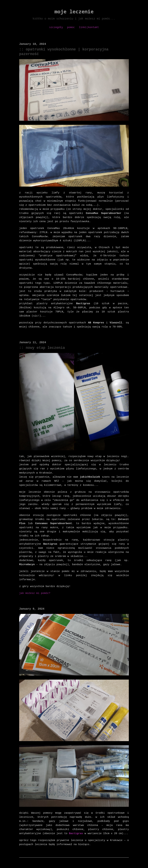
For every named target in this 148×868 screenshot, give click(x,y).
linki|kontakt (89, 27)
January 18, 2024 (32, 44)
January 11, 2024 (32, 333)
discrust (55, 855)
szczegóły (56, 27)
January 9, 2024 (31, 595)
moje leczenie (74, 11)
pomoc (71, 27)
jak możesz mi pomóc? (35, 579)
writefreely (91, 855)
